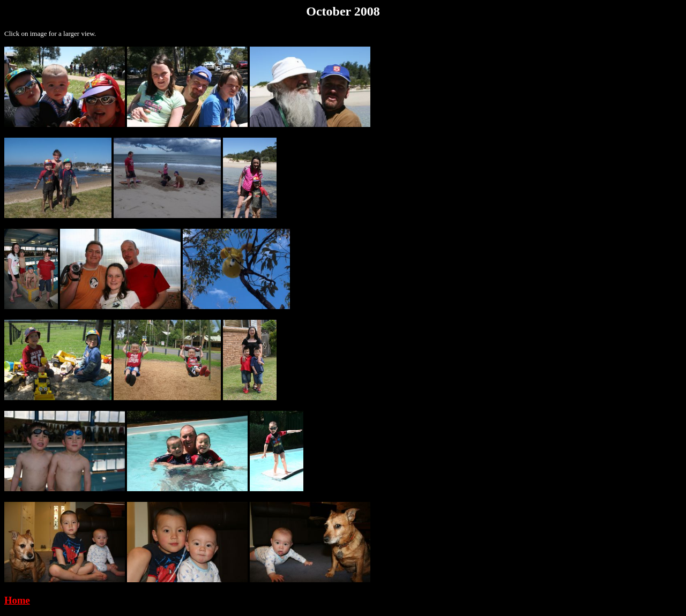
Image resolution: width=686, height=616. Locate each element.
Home (17, 600)
